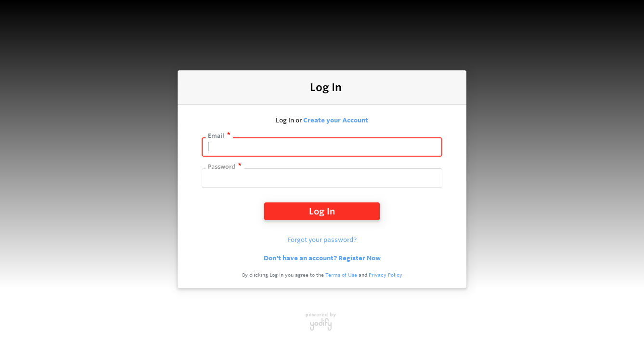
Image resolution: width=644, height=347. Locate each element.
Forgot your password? (322, 240)
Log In (322, 211)
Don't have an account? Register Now (322, 258)
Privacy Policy (386, 275)
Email (216, 136)
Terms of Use (341, 275)
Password (222, 167)
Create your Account (336, 120)
